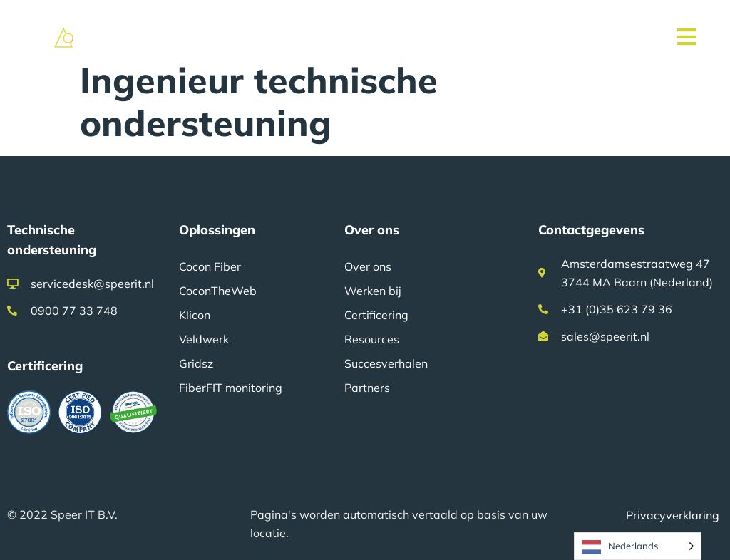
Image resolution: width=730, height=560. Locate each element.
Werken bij (373, 291)
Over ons (368, 266)
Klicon (195, 315)
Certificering (376, 315)
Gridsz (196, 363)
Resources (372, 339)
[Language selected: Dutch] (638, 546)
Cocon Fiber (210, 266)
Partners (367, 388)
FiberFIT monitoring (231, 388)
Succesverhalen (386, 363)
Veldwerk (204, 339)
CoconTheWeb (218, 291)
